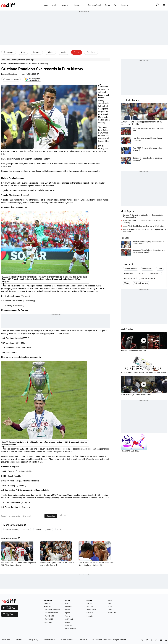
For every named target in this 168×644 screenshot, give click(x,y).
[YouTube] (161, 640)
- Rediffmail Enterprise (52, 610)
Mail (54, 5)
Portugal (26, 529)
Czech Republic (130, 278)
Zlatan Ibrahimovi (131, 269)
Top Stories (9, 52)
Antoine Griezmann (141, 283)
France (49, 529)
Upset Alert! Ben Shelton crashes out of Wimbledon (143, 226)
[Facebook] (151, 640)
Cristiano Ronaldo (11, 529)
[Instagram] (156, 640)
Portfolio (90, 616)
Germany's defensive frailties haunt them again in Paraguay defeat (143, 216)
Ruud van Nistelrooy (148, 278)
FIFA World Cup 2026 (130, 451)
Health (110, 603)
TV (115, 5)
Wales (126, 283)
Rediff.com (102, 640)
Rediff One (48, 607)
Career (110, 610)
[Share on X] (147, 640)
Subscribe (51, 516)
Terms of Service (49, 640)
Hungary (38, 529)
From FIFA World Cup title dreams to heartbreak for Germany (144, 222)
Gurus (107, 5)
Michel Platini (147, 269)
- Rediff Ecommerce (51, 613)
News (65, 5)
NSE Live (90, 607)
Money (79, 5)
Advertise (19, 640)
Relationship (112, 613)
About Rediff (6, 640)
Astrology (69, 625)
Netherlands (129, 274)
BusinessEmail (94, 5)
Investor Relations (67, 640)
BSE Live (89, 603)
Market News (91, 610)
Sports (77, 52)
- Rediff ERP (48, 622)
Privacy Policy (33, 640)
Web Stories (127, 329)
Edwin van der (155, 274)
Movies (64, 52)
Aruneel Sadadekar (10, 74)
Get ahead (91, 52)
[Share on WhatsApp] (142, 640)
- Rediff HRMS (49, 616)
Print (63, 515)
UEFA (59, 529)
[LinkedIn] (166, 640)
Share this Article (11, 79)
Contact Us (83, 640)
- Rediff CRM (48, 619)
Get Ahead (69, 619)
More (125, 5)
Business (36, 52)
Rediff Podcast (71, 629)
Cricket (50, 52)
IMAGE (160, 269)
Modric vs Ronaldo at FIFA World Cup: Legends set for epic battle (145, 230)
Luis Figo (142, 274)
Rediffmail (48, 603)
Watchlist (90, 613)
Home (45, 5)
